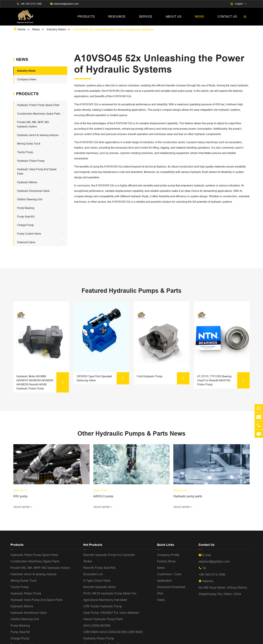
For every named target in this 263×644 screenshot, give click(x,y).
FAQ (160, 593)
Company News (27, 79)
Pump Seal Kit (26, 217)
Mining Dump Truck (29, 144)
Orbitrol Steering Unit (30, 199)
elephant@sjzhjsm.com (66, 4)
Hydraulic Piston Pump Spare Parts (38, 105)
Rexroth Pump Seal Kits (99, 568)
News (199, 16)
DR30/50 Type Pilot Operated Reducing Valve (103, 378)
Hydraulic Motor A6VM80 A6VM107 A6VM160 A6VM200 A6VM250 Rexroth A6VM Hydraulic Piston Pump (43, 382)
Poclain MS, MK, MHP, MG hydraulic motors (40, 568)
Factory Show (166, 561)
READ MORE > (23, 507)
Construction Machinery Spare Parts (39, 114)
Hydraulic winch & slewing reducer (38, 135)
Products (86, 16)
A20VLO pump (103, 496)
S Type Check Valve (97, 581)
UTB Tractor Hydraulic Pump (103, 606)
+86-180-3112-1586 (31, 4)
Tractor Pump (25, 152)
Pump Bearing (26, 208)
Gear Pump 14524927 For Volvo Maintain (111, 613)
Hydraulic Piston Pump (31, 161)
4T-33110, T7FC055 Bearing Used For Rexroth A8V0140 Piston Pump (223, 380)
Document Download (171, 587)
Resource (117, 16)
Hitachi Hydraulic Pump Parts (103, 619)
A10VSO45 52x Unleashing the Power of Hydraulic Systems (113, 29)
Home (21, 29)
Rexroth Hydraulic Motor (100, 587)
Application (164, 581)
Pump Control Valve (29, 234)
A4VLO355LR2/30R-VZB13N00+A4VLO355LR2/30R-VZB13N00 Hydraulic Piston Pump (113, 632)
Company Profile (168, 555)
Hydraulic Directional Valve (33, 191)
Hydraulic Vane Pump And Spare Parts (37, 600)
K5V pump (20, 496)
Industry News (56, 29)
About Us (174, 16)
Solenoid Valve (26, 242)
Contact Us (227, 16)
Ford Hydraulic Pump (163, 378)
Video (161, 600)
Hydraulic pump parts (188, 496)
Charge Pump (25, 225)
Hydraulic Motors (27, 182)
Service (146, 16)
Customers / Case (169, 574)
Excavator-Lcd (93, 574)
